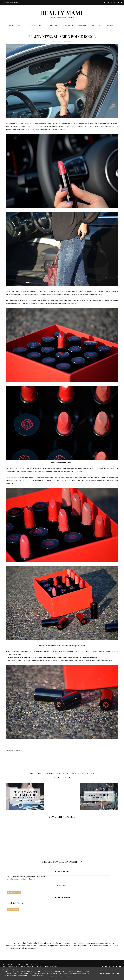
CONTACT (35, 964)
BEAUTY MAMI (62, 13)
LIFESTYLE (53, 25)
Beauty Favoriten (46, 773)
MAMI (32, 25)
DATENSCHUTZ (98, 25)
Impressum (83, 25)
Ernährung (68, 25)
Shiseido (90, 773)
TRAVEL (110, 25)
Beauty (33, 773)
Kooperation (78, 773)
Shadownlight (62, 871)
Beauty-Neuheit (63, 773)
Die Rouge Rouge (12, 477)
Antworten (62, 885)
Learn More (104, 973)
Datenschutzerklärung (106, 946)
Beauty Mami (63, 898)
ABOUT (21, 25)
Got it (116, 973)
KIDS (41, 25)
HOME (12, 25)
